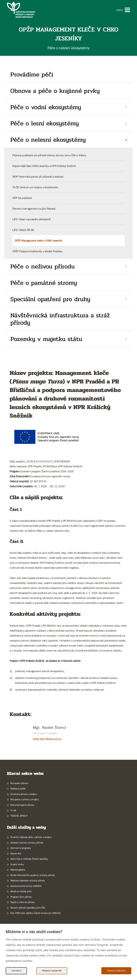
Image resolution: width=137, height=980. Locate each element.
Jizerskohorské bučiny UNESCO (26, 886)
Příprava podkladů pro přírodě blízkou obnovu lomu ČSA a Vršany (49, 155)
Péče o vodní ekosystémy (46, 107)
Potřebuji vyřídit (18, 789)
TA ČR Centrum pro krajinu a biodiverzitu (35, 187)
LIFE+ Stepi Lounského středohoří (31, 219)
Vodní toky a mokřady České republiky (29, 859)
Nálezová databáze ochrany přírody (28, 880)
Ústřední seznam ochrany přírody (27, 843)
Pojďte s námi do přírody (22, 902)
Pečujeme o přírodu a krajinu (25, 799)
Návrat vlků (16, 853)
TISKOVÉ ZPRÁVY (19, 816)
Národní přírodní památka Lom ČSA (28, 908)
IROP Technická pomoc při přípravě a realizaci (38, 177)
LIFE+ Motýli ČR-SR (23, 230)
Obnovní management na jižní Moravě (34, 209)
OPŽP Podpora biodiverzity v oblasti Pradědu (37, 251)
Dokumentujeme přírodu (22, 805)
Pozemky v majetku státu (46, 339)
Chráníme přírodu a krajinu (24, 794)
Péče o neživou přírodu (43, 266)
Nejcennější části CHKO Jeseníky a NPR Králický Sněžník (44, 166)
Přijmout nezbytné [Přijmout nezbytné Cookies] (52, 971)
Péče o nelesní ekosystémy (48, 140)
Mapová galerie (18, 870)
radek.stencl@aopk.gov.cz (47, 739)
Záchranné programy (21, 848)
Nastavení (16, 971)
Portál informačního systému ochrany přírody (33, 875)
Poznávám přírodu (19, 783)
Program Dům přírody (21, 897)
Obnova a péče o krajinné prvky (55, 91)
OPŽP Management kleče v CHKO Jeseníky (38, 241)
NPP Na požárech (22, 198)
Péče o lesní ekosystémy (45, 123)
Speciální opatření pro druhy (50, 299)
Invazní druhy (17, 864)
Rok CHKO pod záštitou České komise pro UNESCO (35, 913)
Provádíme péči (32, 74)
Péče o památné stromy (44, 283)
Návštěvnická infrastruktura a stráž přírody (60, 319)
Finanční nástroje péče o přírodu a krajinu (31, 837)
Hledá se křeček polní (21, 891)
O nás (13, 810)
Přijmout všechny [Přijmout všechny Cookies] (116, 971)
